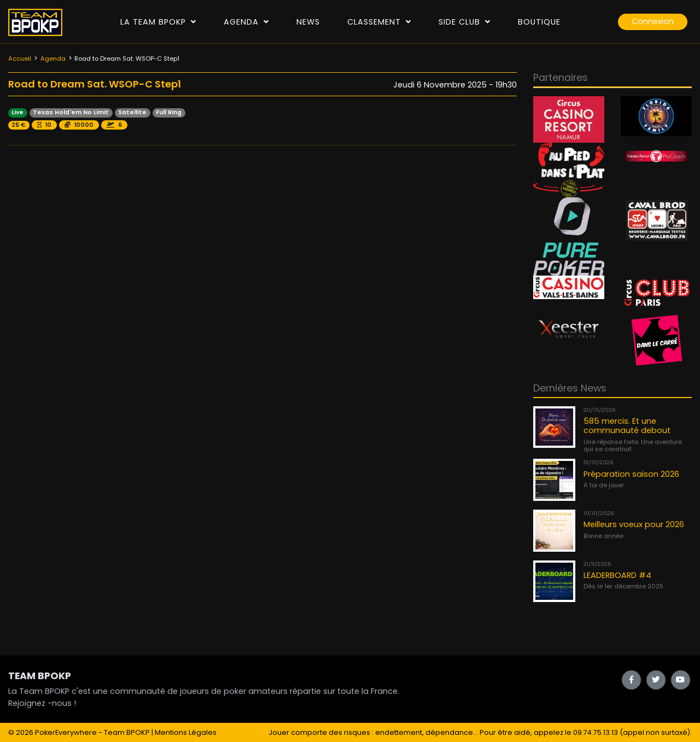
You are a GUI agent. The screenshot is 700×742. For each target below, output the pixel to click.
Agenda (246, 22)
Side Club (465, 22)
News (308, 22)
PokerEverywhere (66, 732)
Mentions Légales (186, 732)
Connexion (653, 21)
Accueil (20, 59)
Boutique (539, 22)
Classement (379, 22)
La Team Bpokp (158, 22)
